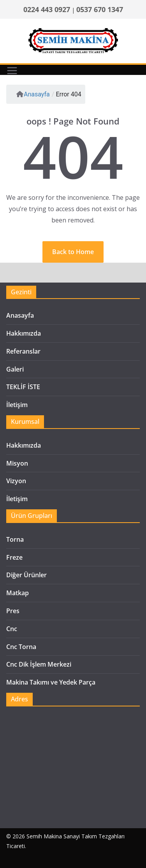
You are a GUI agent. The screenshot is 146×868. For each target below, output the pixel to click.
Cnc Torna (21, 647)
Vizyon (16, 481)
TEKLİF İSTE (23, 387)
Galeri (15, 369)
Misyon (17, 463)
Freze (14, 557)
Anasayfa (33, 94)
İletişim (17, 405)
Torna (15, 539)
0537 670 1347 (100, 9)
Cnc (12, 629)
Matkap (18, 593)
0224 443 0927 (47, 9)
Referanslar (23, 351)
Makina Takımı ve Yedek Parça (51, 682)
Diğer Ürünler (26, 575)
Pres (13, 611)
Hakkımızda (24, 333)
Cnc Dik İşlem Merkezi (39, 664)
